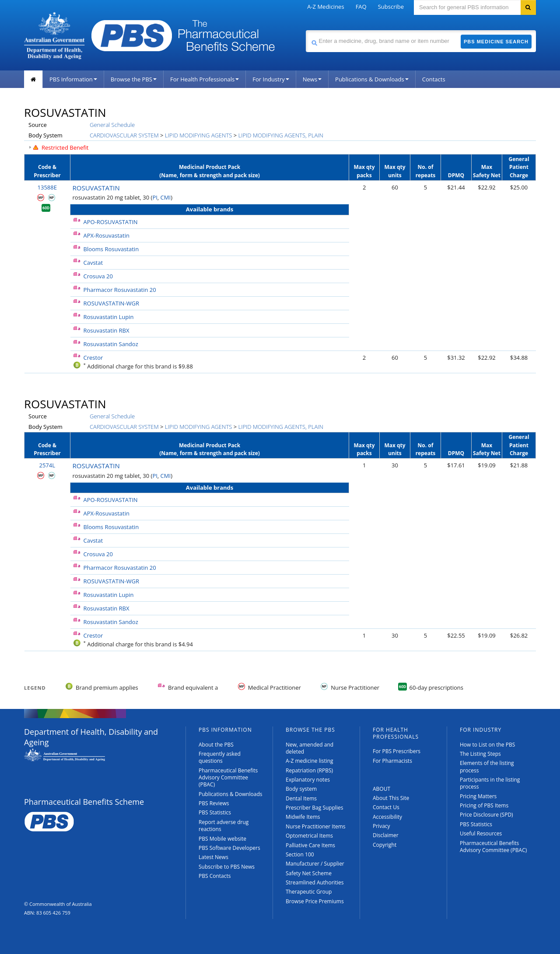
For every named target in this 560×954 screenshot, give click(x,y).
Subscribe (391, 7)
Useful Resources (481, 833)
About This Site (391, 798)
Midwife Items (303, 817)
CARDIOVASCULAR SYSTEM (124, 135)
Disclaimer (386, 835)
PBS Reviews (214, 803)
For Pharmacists (392, 761)
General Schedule (112, 125)
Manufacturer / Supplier (315, 864)
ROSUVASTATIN (96, 188)
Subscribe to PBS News (227, 867)
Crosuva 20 (98, 276)
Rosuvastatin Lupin (109, 317)
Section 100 (300, 854)
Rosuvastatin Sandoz (111, 344)
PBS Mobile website (222, 839)
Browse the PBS (134, 79)
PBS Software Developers (229, 848)
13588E (47, 187)
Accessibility (387, 817)
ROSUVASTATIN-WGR (111, 303)
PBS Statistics (215, 812)
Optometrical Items (309, 836)
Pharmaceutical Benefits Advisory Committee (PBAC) (228, 778)
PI (155, 197)
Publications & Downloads (372, 79)
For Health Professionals (205, 79)
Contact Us (386, 807)
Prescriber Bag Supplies (315, 808)
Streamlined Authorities (315, 882)
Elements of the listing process (487, 766)
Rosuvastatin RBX (107, 330)
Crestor (93, 358)
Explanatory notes (308, 780)
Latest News (213, 857)
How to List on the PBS (487, 745)
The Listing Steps (480, 754)
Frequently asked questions (220, 757)
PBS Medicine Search (496, 42)
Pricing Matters (478, 796)
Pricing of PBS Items (484, 805)
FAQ (361, 7)
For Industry (271, 79)
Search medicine (306, 30)
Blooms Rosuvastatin (111, 249)
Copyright (385, 845)
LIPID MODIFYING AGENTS (198, 135)
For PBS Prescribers (397, 751)
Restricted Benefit (65, 147)
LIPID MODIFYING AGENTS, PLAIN (281, 135)
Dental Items (301, 798)
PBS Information (73, 79)
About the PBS (216, 745)
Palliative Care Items (310, 845)
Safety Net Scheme (309, 873)
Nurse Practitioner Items (316, 826)
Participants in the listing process (490, 783)
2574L (47, 465)
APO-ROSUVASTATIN (111, 222)
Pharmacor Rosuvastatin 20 (120, 290)
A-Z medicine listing (310, 761)
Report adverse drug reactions (224, 826)
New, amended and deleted (310, 748)
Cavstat (93, 263)
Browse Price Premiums (315, 901)
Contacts (434, 79)
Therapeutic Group (309, 892)
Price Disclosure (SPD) (486, 815)
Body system (301, 789)
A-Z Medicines (325, 7)
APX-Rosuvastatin (107, 235)
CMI (166, 197)
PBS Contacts (215, 876)
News (312, 79)
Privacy (381, 826)
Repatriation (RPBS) (309, 770)
